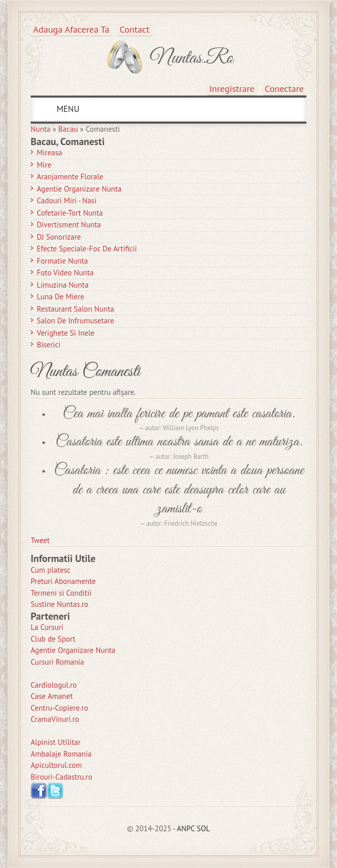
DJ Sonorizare (59, 237)
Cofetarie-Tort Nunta (70, 213)
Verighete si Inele (66, 333)
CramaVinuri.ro (55, 719)
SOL (203, 828)
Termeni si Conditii (61, 593)
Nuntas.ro (192, 58)
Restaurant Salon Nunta (76, 309)
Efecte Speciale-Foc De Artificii (87, 249)
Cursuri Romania (57, 662)
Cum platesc (51, 570)
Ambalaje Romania (61, 754)
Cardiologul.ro (54, 685)
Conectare (285, 89)
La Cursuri (47, 627)
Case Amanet (52, 696)
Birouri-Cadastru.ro (62, 777)
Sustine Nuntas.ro (59, 604)
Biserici (49, 345)
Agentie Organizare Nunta (79, 189)
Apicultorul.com (56, 765)
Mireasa (50, 153)
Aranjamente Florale (70, 177)
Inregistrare (232, 89)
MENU (67, 109)
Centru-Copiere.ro (59, 708)
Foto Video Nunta (65, 273)
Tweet (40, 540)
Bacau (68, 129)
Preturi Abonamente (63, 581)
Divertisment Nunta (69, 225)
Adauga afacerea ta (71, 29)
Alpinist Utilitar (56, 742)
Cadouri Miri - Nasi (67, 201)
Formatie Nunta (62, 261)
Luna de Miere (61, 297)
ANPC (186, 828)
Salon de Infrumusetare (75, 321)
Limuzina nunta (63, 285)
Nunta (41, 129)
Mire (44, 165)
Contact (134, 29)
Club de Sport (53, 639)
